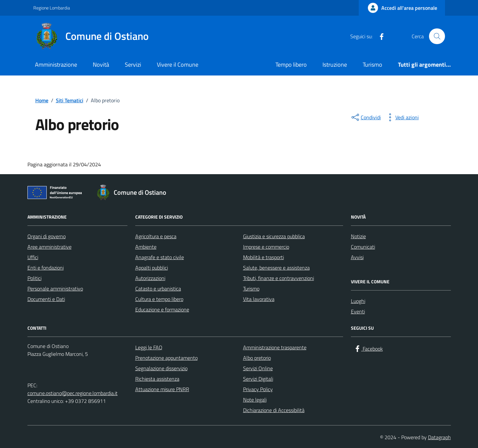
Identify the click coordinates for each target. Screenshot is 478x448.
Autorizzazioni (150, 278)
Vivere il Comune (178, 65)
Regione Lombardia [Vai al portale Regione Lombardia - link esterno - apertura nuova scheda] (52, 8)
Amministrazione (56, 65)
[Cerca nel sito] (437, 36)
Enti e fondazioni (46, 268)
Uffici (33, 257)
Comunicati (363, 247)
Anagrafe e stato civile (160, 257)
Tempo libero (291, 65)
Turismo (372, 65)
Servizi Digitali (258, 379)
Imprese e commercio (266, 247)
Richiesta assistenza (157, 379)
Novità (101, 65)
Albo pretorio (257, 358)
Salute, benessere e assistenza (276, 268)
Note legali (255, 400)
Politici (34, 278)
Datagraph (439, 437)
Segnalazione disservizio (161, 368)
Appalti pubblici (152, 268)
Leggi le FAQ (149, 347)
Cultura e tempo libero (159, 299)
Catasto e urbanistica (158, 289)
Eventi (358, 311)
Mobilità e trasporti (264, 257)
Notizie (358, 236)
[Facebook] (379, 36)
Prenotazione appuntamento (166, 358)
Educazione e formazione (162, 309)
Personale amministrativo (55, 289)
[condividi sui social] (366, 117)
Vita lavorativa (259, 299)
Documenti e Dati (46, 299)
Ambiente (146, 247)
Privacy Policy (258, 389)
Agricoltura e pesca (156, 236)
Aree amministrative (49, 247)
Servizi (133, 65)
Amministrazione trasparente (275, 347)
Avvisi (357, 257)
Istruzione (335, 65)
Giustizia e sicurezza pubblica (274, 236)
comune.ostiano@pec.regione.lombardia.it (73, 393)
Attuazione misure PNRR (162, 389)
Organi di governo (47, 236)
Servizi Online (258, 368)
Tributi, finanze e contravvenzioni (279, 278)
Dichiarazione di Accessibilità (274, 410)
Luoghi (358, 301)
